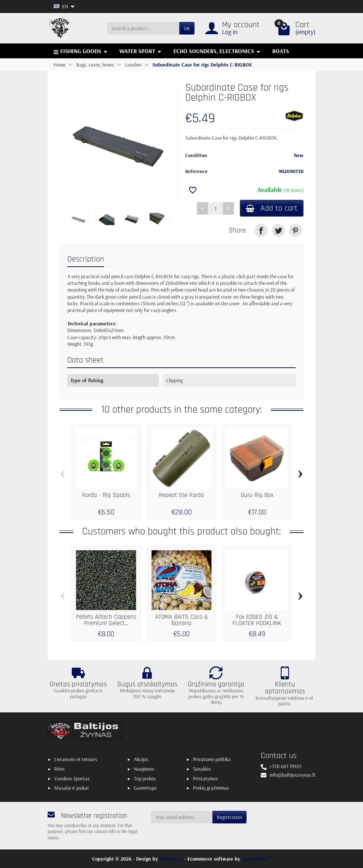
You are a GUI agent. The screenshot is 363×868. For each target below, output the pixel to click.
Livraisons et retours (76, 759)
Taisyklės (202, 769)
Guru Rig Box (257, 495)
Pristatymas (205, 778)
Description (86, 259)
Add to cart (272, 208)
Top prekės (145, 778)
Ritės (60, 769)
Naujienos (144, 769)
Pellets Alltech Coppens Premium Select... (106, 620)
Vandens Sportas (72, 778)
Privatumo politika (212, 759)
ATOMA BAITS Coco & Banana (181, 620)
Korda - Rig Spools (106, 495)
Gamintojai (145, 788)
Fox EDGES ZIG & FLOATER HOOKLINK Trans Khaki (257, 623)
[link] (261, 230)
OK (187, 28)
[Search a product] (143, 28)
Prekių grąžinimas (211, 788)
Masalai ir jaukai (71, 788)
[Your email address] (182, 817)
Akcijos (141, 759)
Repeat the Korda (181, 495)
